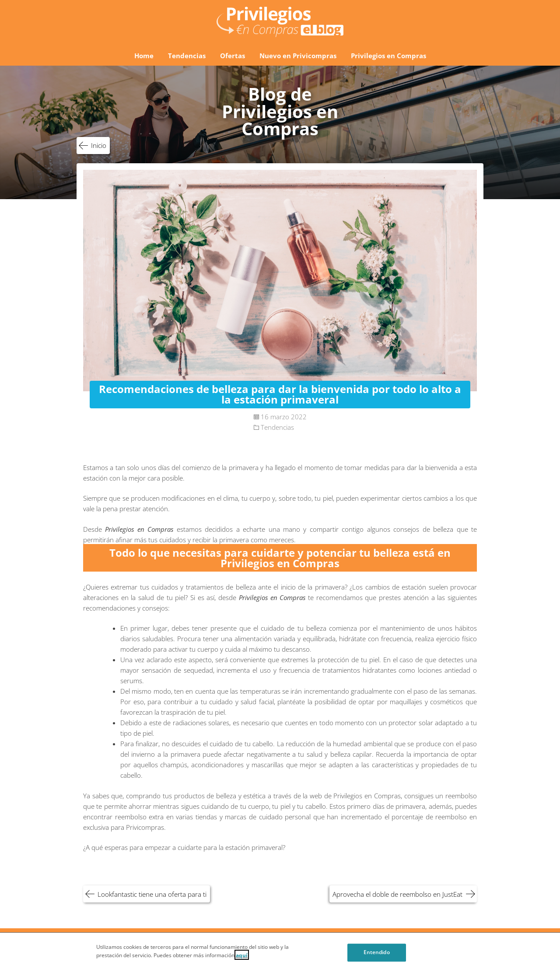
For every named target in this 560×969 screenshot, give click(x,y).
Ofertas (233, 56)
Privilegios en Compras (388, 56)
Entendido (377, 955)
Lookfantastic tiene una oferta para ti (152, 894)
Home (144, 56)
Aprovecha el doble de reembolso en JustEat (397, 894)
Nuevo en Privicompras (298, 56)
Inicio (99, 145)
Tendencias (187, 56)
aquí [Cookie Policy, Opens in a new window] (242, 957)
